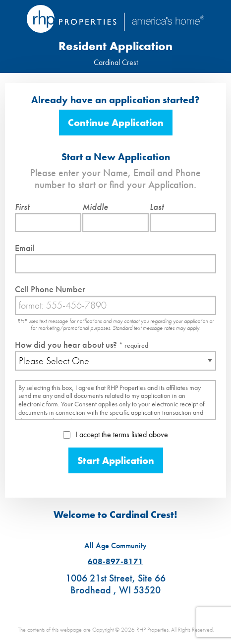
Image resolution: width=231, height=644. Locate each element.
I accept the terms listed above (115, 434)
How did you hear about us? (82, 345)
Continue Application (116, 123)
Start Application (116, 460)
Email (25, 248)
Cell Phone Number (50, 289)
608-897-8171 (115, 561)
